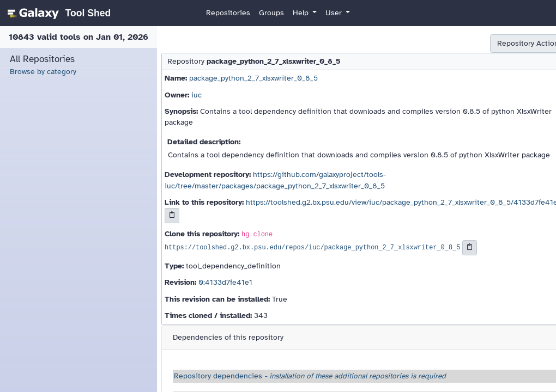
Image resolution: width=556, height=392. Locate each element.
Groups (271, 13)
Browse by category (43, 72)
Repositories (228, 13)
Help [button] (302, 13)
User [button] (335, 13)
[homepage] (58, 13)
